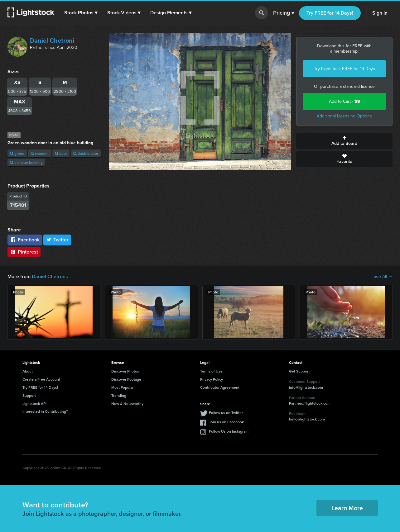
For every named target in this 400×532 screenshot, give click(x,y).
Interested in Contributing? (45, 411)
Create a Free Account (41, 379)
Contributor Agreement (220, 387)
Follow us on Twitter (226, 413)
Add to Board (344, 141)
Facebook (25, 240)
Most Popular (122, 387)
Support (29, 395)
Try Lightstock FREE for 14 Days (345, 69)
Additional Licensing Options (344, 116)
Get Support (299, 371)
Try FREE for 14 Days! (330, 13)
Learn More (347, 508)
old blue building (26, 162)
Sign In (380, 13)
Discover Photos (125, 371)
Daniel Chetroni (52, 40)
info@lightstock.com (306, 387)
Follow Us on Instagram (229, 431)
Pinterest (24, 252)
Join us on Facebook (226, 422)
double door (86, 153)
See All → (383, 277)
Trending (119, 395)
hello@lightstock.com (307, 419)
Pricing (284, 13)
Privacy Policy (212, 379)
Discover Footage (126, 379)
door (61, 153)
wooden (40, 153)
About (28, 371)
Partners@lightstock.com (310, 403)
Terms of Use (211, 371)
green (17, 153)
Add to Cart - (345, 101)
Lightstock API (34, 404)
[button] (81, 13)
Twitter (57, 240)
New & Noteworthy (127, 404)
